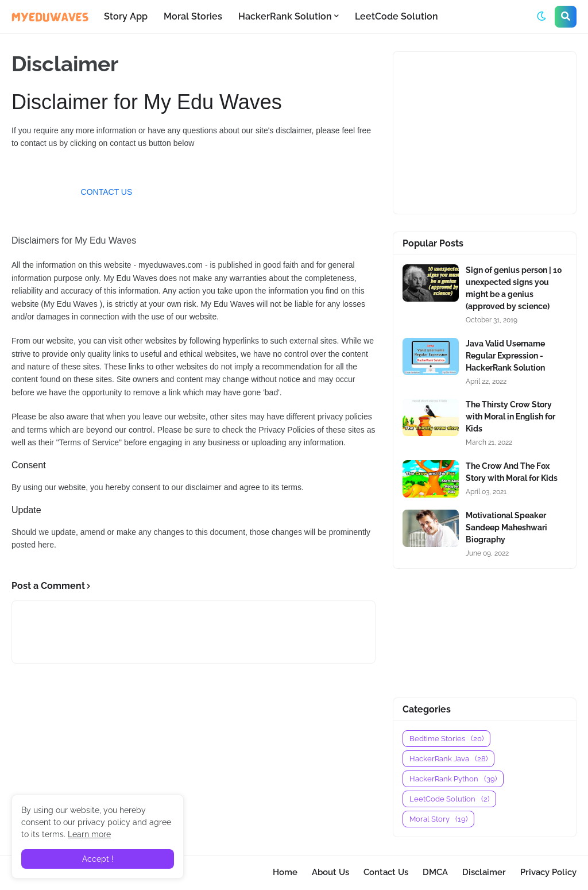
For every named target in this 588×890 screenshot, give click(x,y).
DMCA (435, 872)
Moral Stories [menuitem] (193, 16)
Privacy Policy (548, 872)
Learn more (89, 834)
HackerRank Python (453, 779)
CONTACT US (107, 192)
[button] (541, 17)
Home (285, 872)
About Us (330, 872)
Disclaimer (484, 872)
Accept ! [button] (98, 859)
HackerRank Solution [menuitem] (285, 16)
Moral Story (438, 819)
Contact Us (386, 872)
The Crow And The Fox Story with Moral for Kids (512, 472)
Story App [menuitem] (126, 16)
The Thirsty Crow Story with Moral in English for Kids (510, 417)
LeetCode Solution (449, 799)
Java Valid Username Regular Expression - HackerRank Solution (505, 356)
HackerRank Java (448, 759)
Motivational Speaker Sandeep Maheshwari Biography (506, 527)
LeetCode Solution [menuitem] (396, 16)
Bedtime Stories (446, 739)
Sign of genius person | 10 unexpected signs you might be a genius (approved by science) (514, 288)
